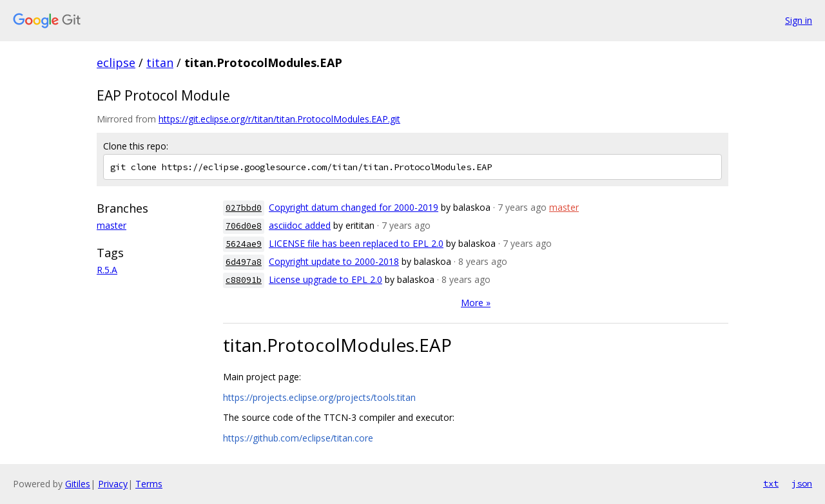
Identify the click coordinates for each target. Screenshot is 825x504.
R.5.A (107, 270)
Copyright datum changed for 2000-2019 (354, 207)
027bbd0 (244, 208)
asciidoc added (300, 225)
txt (771, 483)
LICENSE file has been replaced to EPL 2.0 (356, 243)
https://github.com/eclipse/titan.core (298, 438)
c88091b (244, 280)
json (802, 483)
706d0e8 (244, 226)
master (112, 225)
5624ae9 (244, 244)
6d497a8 (244, 262)
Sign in (799, 20)
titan (160, 63)
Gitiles (78, 484)
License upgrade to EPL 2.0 (325, 279)
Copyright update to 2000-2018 (334, 261)
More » (476, 303)
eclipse (116, 63)
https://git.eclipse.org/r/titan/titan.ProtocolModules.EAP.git (279, 119)
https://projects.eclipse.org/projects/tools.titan (319, 397)
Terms (149, 484)
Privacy (113, 484)
